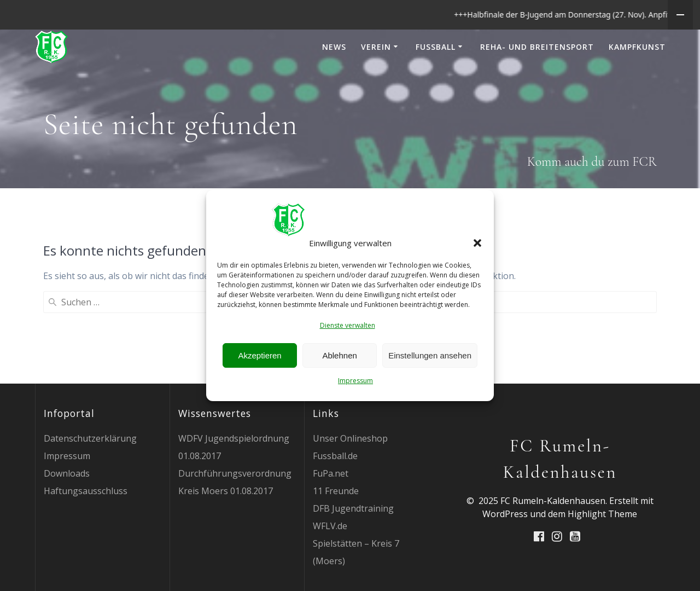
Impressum (355, 381)
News (334, 76)
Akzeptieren (259, 355)
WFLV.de (330, 555)
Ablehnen (339, 355)
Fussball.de (335, 485)
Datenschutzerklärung (90, 468)
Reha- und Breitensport (537, 76)
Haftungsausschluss (86, 520)
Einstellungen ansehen (430, 355)
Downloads (67, 503)
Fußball (436, 76)
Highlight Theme (602, 543)
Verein (376, 76)
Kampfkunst (637, 76)
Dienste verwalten (348, 325)
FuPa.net (331, 503)
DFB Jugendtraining (353, 538)
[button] (477, 243)
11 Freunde (336, 520)
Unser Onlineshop (350, 468)
